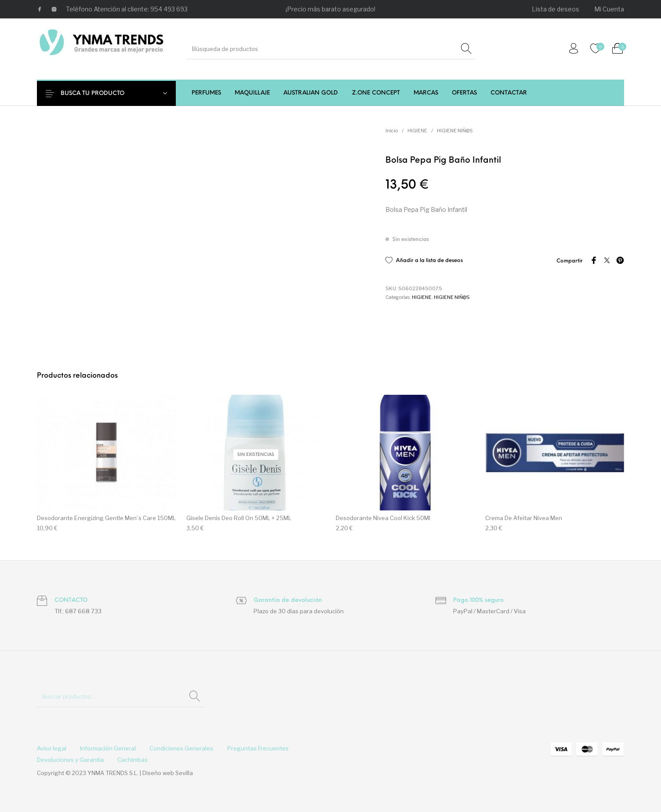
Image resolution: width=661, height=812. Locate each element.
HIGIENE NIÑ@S (455, 131)
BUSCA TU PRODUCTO (100, 93)
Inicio (392, 131)
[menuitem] (556, 9)
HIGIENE (417, 131)
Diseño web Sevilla (168, 773)
